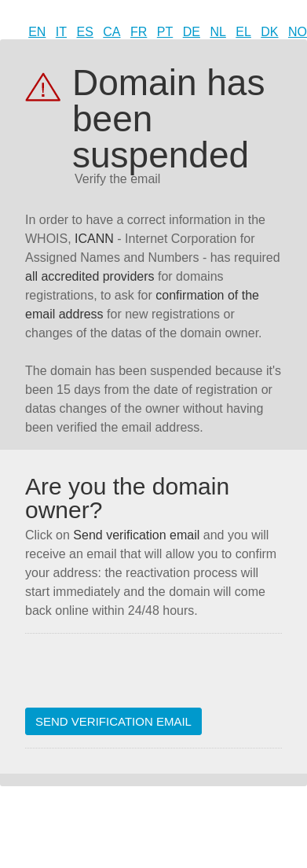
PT (165, 32)
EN (37, 32)
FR (139, 32)
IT (61, 32)
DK (269, 32)
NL (217, 32)
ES (85, 32)
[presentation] (144, 677)
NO (298, 32)
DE (192, 32)
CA (111, 32)
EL (243, 32)
